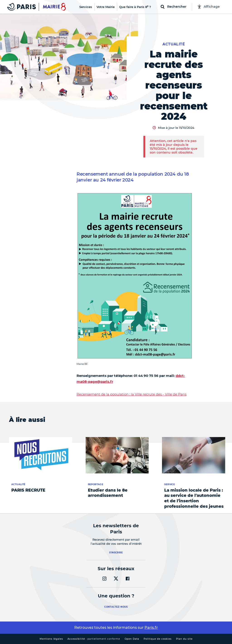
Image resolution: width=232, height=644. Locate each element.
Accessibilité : (94, 639)
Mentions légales (51, 639)
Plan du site (184, 639)
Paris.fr (151, 628)
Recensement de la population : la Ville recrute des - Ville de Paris (132, 394)
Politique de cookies (158, 639)
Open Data (132, 639)
